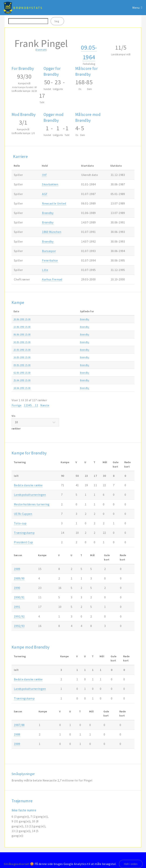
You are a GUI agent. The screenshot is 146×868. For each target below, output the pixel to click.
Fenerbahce (50, 260)
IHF (44, 175)
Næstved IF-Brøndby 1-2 (69, 319)
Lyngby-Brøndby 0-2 (67, 373)
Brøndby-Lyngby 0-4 (67, 334)
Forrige (17, 405)
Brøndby (48, 213)
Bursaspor (49, 251)
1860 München (52, 232)
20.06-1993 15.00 (22, 319)
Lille (45, 270)
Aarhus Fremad (52, 279)
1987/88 (19, 725)
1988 (17, 734)
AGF (45, 194)
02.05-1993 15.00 (22, 373)
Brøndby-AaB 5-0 (65, 350)
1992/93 (127, 319)
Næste (45, 405)
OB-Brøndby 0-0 (65, 357)
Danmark (41, 50)
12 (36, 405)
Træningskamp (24, 533)
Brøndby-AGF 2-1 (65, 365)
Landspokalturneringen (30, 495)
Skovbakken (50, 184)
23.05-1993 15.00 (22, 350)
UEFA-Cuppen (23, 514)
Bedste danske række (28, 485)
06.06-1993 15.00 (22, 334)
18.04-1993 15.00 (22, 388)
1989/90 (19, 578)
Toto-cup (20, 523)
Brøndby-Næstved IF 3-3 (69, 388)
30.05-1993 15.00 (22, 342)
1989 (17, 569)
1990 (17, 588)
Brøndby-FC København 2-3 (71, 327)
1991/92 (19, 616)
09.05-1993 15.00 (22, 365)
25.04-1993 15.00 (22, 380)
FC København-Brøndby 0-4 (71, 380)
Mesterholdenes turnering (32, 504)
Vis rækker (35, 422)
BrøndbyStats (28, 8)
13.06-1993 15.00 (22, 327)
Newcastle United (54, 203)
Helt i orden (131, 864)
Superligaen (112, 319)
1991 (17, 607)
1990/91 (19, 597)
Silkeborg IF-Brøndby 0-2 (69, 342)
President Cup (23, 542)
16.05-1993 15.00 (22, 357)
